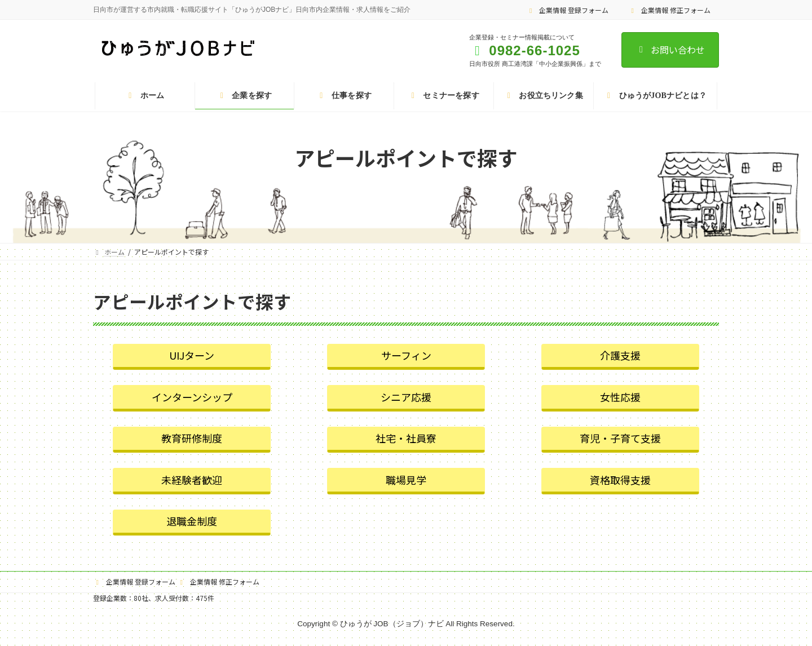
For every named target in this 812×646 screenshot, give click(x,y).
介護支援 (620, 355)
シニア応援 (406, 397)
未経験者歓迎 (192, 480)
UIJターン (192, 355)
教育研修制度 (192, 438)
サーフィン (406, 355)
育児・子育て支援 (620, 438)
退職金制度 (192, 521)
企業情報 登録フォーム (568, 10)
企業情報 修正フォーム (669, 10)
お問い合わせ (670, 50)
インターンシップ (192, 397)
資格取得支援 (620, 480)
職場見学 (406, 480)
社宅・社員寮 (406, 438)
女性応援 (620, 397)
